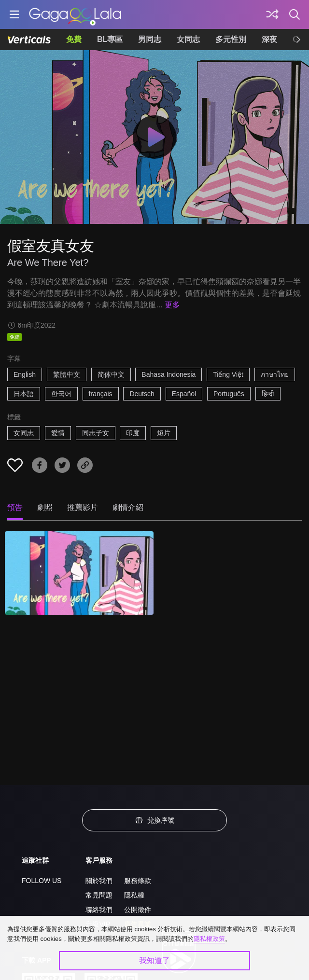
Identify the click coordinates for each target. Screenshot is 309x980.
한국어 (61, 394)
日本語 (24, 394)
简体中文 (111, 374)
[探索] (272, 14)
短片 (164, 433)
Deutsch (142, 394)
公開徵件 (138, 910)
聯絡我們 (99, 910)
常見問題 (99, 895)
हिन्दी (268, 394)
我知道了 (154, 960)
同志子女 (96, 433)
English (25, 374)
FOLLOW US (42, 881)
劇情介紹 (128, 507)
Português (229, 394)
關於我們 (99, 881)
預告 (15, 507)
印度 (133, 433)
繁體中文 (67, 374)
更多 (172, 305)
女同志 (188, 39)
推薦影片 (83, 507)
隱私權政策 (209, 939)
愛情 (58, 433)
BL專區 (110, 39)
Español (184, 394)
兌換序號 (154, 820)
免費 (74, 39)
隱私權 (134, 895)
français (101, 394)
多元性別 (231, 39)
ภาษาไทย (275, 374)
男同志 (150, 39)
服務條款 (138, 881)
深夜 (269, 39)
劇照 (45, 507)
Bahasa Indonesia (169, 374)
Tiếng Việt (228, 374)
